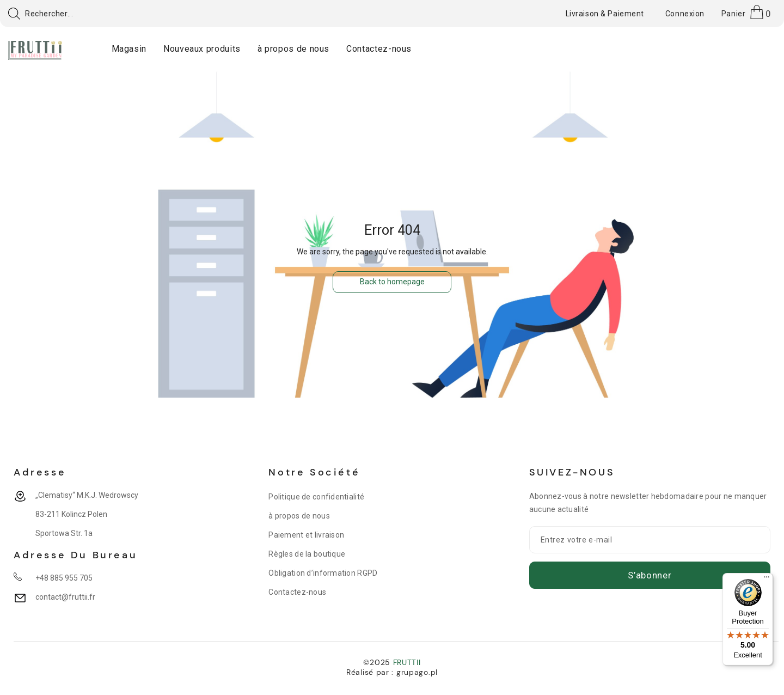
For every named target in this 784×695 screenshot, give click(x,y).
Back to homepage (392, 282)
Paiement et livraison (306, 535)
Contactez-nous (297, 592)
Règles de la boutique (307, 554)
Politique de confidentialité (316, 497)
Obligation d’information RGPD (323, 573)
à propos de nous (299, 516)
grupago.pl (417, 672)
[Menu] (767, 580)
